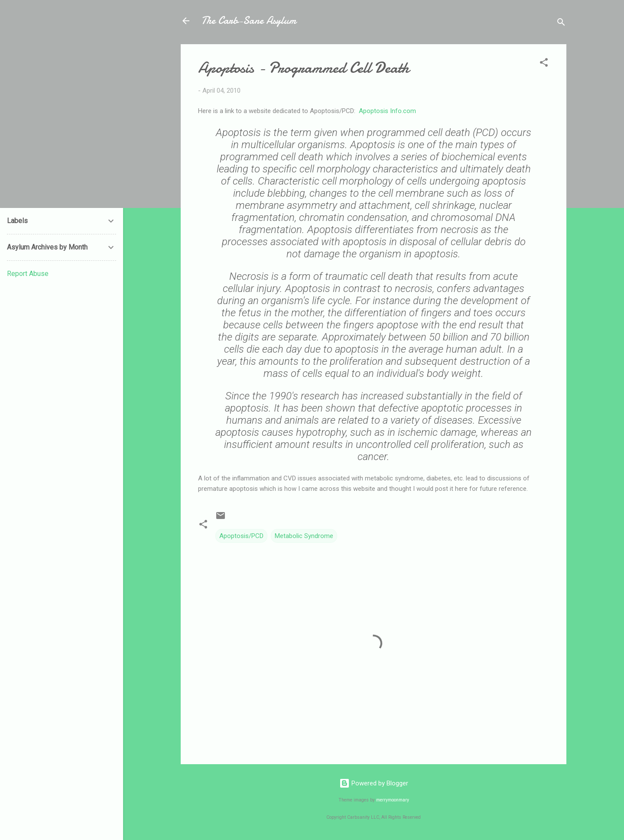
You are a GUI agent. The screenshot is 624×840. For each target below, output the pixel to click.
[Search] (561, 24)
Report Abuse (28, 274)
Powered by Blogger (374, 783)
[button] (544, 64)
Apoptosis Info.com (387, 111)
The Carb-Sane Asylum (249, 21)
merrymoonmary (393, 800)
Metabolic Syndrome (304, 536)
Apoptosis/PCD (241, 536)
